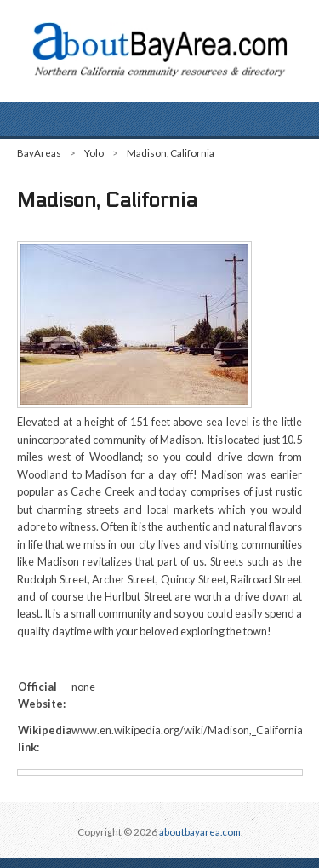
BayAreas (39, 153)
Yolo (94, 153)
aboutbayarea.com (200, 832)
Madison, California (171, 153)
